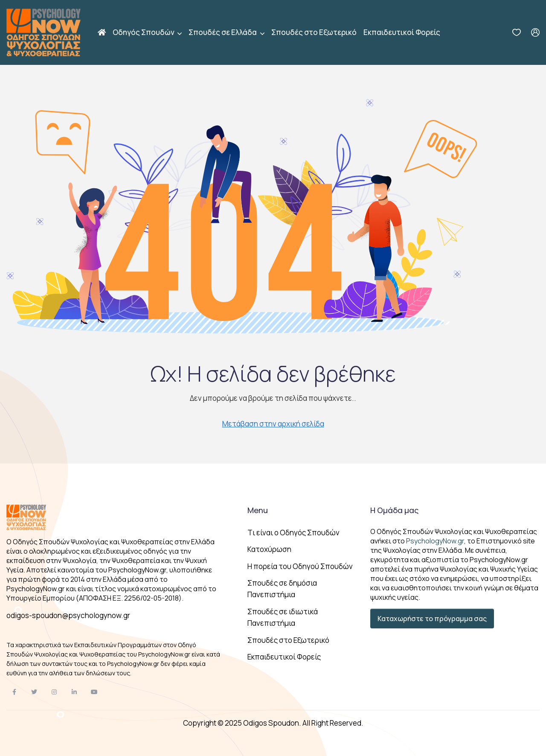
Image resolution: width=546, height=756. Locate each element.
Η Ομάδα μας (394, 510)
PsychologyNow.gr (435, 541)
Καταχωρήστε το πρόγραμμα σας (432, 619)
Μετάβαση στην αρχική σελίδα (273, 424)
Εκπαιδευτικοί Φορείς (402, 32)
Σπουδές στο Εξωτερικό (314, 32)
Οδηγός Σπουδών (144, 32)
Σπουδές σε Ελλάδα (223, 32)
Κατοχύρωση (269, 549)
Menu (258, 510)
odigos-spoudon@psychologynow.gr (68, 615)
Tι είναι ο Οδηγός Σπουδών (293, 533)
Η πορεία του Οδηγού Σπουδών (300, 566)
